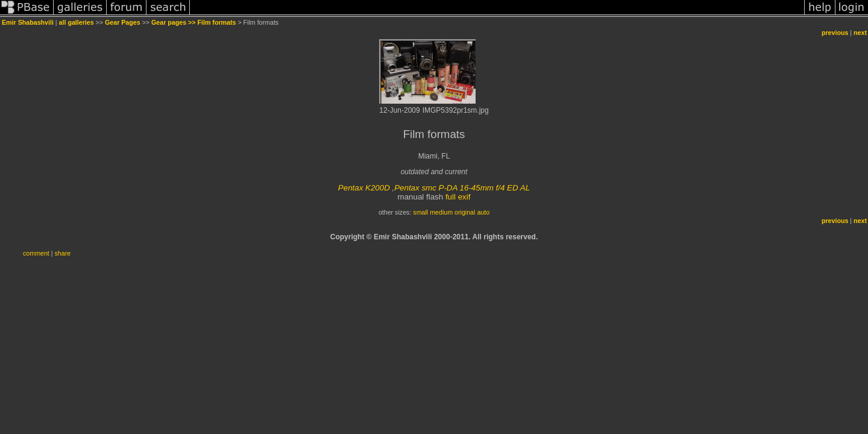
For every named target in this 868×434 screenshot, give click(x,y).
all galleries (77, 22)
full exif (458, 197)
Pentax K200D (364, 188)
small (420, 212)
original (465, 212)
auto (483, 212)
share (63, 253)
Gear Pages (123, 22)
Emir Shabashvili (28, 22)
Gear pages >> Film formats (193, 22)
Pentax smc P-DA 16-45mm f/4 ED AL (462, 188)
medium (441, 212)
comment (36, 253)
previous (835, 33)
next (860, 33)
